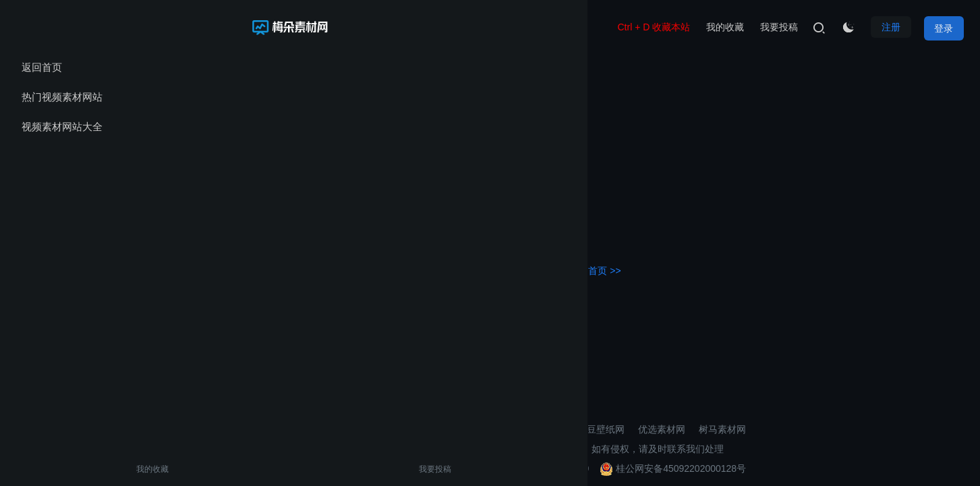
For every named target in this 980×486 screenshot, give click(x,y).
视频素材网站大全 (62, 127)
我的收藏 (39, 469)
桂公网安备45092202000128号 (673, 466)
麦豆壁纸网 (601, 427)
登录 (944, 27)
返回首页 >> (595, 267)
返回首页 (42, 67)
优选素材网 (662, 427)
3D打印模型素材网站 (521, 427)
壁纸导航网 (440, 427)
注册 (887, 27)
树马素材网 (722, 427)
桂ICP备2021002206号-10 (534, 466)
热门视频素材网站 (62, 97)
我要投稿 (96, 469)
